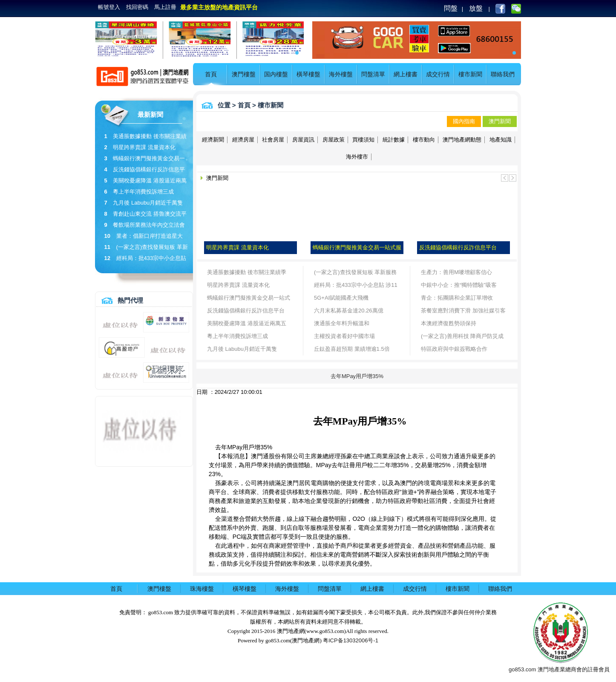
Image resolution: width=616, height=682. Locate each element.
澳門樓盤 (244, 74)
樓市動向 (424, 140)
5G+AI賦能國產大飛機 (341, 298)
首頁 (211, 74)
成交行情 (438, 74)
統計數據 (394, 140)
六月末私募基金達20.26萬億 (349, 311)
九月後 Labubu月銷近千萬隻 (148, 203)
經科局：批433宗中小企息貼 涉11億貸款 (356, 287)
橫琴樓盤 (308, 74)
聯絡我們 (503, 74)
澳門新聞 (500, 121)
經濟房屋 (243, 140)
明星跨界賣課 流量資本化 (144, 147)
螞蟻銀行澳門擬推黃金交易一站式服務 (249, 299)
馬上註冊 (165, 7)
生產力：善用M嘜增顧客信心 (456, 272)
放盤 (476, 8)
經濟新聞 (213, 140)
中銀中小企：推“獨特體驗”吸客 (459, 285)
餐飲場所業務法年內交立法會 (149, 225)
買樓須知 (363, 140)
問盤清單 (373, 74)
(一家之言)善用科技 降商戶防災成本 (462, 338)
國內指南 (464, 121)
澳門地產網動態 (462, 140)
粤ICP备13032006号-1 (351, 640)
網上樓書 (406, 74)
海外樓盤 (341, 74)
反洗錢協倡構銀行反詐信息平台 (246, 311)
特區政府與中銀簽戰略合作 (454, 349)
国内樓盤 (276, 74)
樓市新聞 (470, 74)
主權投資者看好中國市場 (344, 336)
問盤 (451, 8)
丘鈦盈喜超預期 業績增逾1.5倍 (352, 349)
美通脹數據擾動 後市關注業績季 (247, 272)
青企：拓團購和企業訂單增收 (457, 298)
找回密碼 (137, 7)
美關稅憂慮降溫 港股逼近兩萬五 (247, 323)
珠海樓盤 (202, 589)
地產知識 (501, 140)
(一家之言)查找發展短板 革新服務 (355, 272)
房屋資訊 (303, 140)
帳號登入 (109, 7)
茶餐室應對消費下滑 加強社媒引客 (463, 311)
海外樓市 (357, 157)
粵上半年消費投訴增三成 (143, 192)
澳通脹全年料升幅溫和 (342, 323)
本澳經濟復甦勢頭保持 (449, 323)
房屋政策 (334, 140)
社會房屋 (273, 140)
